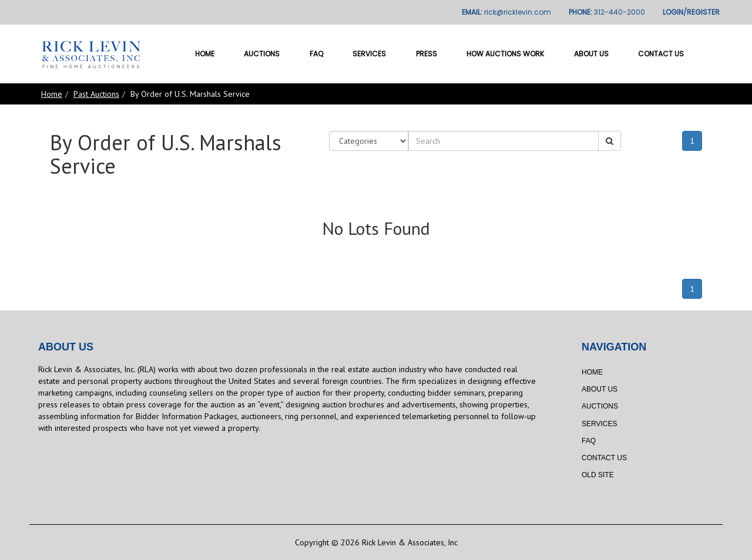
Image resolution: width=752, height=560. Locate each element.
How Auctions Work (505, 54)
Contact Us (661, 54)
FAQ (316, 54)
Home (205, 54)
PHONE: (607, 12)
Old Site (598, 475)
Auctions (262, 54)
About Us (591, 54)
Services (369, 54)
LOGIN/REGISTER (691, 12)
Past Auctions (96, 94)
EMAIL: (506, 12)
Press (427, 54)
